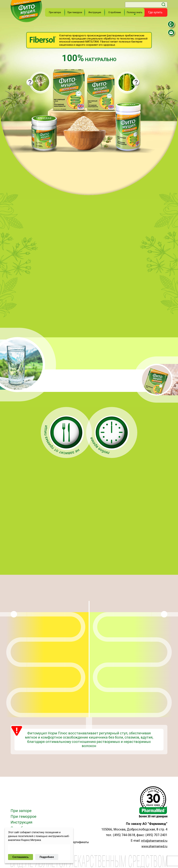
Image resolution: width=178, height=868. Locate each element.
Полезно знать (135, 12)
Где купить (155, 12)
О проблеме (115, 12)
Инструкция (95, 12)
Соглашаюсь (21, 857)
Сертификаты (80, 842)
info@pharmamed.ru (154, 841)
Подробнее (47, 857)
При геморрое (75, 12)
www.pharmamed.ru (154, 846)
